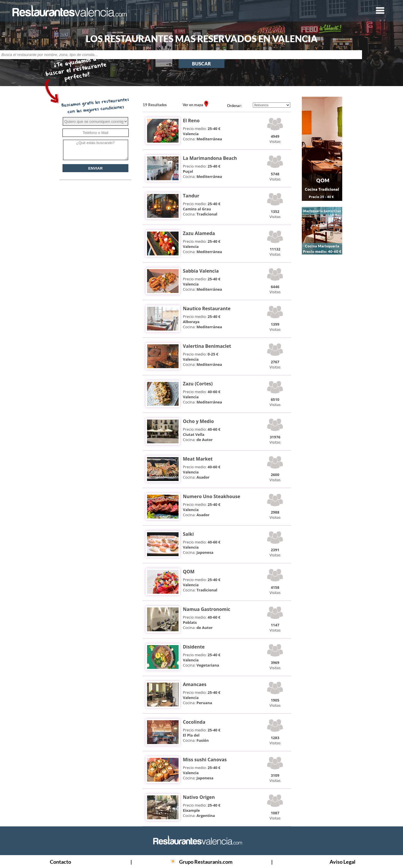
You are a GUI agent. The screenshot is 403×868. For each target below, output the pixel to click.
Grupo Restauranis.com (206, 862)
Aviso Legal (343, 862)
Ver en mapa (193, 105)
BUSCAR (201, 64)
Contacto (60, 862)
